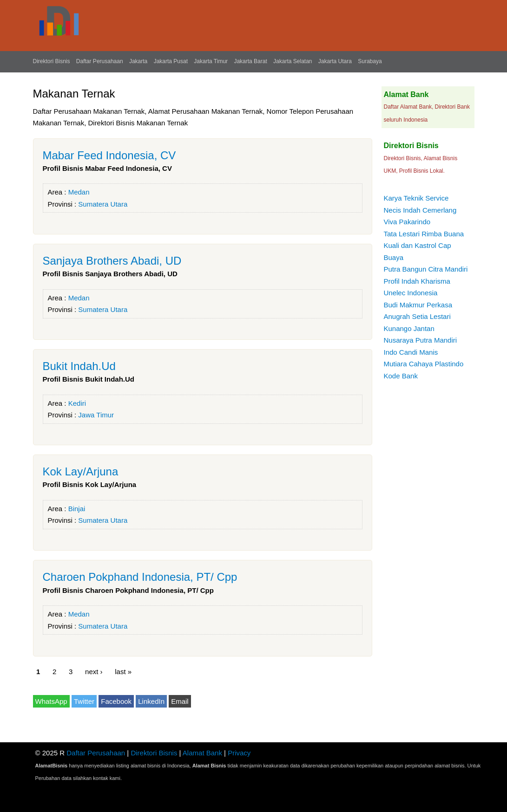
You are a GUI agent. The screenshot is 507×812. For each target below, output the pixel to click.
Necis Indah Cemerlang (420, 210)
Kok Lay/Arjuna (81, 471)
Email (180, 701)
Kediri (77, 403)
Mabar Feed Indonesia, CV (109, 155)
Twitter (84, 701)
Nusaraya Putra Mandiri (421, 340)
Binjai (77, 509)
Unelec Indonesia (411, 293)
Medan (79, 192)
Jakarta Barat (250, 61)
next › (94, 672)
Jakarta (138, 61)
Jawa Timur (96, 415)
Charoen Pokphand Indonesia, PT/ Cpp (140, 577)
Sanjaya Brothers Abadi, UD (112, 261)
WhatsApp (51, 701)
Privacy (239, 753)
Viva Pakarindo (407, 222)
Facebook (116, 701)
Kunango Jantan (409, 328)
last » (123, 672)
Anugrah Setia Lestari (417, 316)
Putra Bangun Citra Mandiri (426, 269)
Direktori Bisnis (52, 61)
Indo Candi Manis (411, 352)
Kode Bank (401, 376)
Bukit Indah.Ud (79, 366)
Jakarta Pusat (171, 61)
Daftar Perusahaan (100, 61)
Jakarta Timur (211, 61)
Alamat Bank (202, 753)
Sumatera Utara (103, 204)
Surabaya (370, 61)
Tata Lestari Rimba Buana (424, 234)
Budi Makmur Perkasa (418, 305)
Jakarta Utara (335, 61)
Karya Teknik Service (416, 198)
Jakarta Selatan (293, 61)
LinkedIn (151, 701)
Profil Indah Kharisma (417, 281)
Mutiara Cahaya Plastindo (424, 364)
